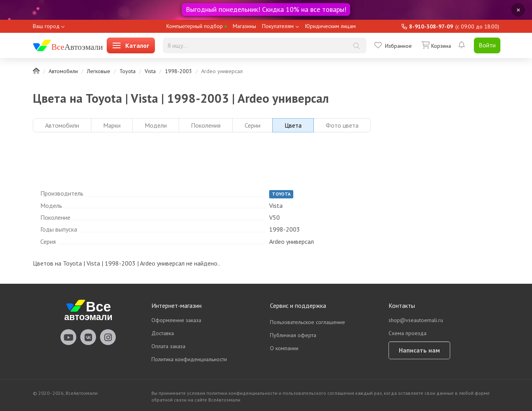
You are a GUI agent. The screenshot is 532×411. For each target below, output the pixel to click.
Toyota (127, 71)
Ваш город (46, 26)
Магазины (244, 26)
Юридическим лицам (330, 26)
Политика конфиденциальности (189, 359)
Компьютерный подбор (197, 26)
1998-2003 (178, 71)
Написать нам (419, 350)
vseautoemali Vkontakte (88, 337)
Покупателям (278, 26)
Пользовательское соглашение (308, 322)
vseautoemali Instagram (108, 337)
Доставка (163, 333)
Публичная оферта (293, 335)
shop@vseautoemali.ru (416, 320)
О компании (284, 348)
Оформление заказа (176, 320)
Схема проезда (407, 333)
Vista (150, 71)
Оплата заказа (168, 346)
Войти (487, 45)
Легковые (99, 71)
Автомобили (63, 71)
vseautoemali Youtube (68, 337)
